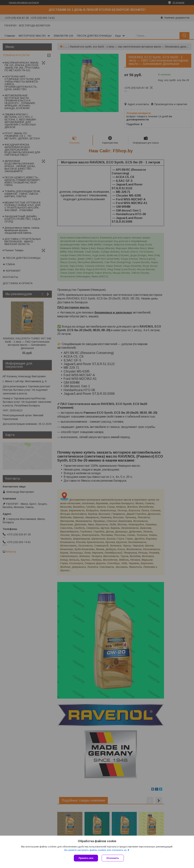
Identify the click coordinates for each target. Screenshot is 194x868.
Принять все (86, 858)
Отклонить (113, 858)
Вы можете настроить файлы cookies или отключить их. (96, 850)
